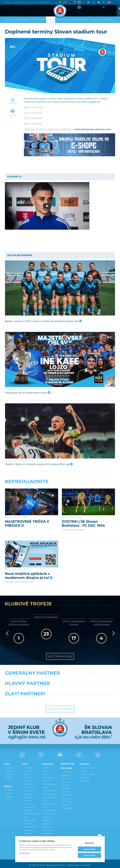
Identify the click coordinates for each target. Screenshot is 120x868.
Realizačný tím (12, 768)
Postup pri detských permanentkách (68, 802)
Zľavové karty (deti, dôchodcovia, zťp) (50, 795)
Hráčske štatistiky (9, 773)
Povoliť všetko (90, 855)
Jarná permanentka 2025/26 (48, 775)
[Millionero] (79, 686)
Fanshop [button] (107, 20)
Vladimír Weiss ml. (30, 461)
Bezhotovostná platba (50, 803)
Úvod (7, 20)
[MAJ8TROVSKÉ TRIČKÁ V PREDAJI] (32, 497)
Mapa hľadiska (49, 808)
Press (15, 2)
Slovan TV (81, 508)
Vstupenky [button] (24, 20)
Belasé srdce (45, 2)
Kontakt (28, 788)
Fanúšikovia (24, 559)
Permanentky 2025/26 (49, 783)
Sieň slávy (29, 775)
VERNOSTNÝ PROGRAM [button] (78, 20)
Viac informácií (25, 853)
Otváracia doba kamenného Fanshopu (88, 775)
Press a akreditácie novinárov (28, 795)
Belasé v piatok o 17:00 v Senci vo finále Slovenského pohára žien (43, 321)
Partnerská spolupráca (29, 806)
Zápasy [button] (42, 20)
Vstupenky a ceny (49, 767)
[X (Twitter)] (93, 2)
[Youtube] (99, 2)
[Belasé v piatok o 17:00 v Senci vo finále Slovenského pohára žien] (60, 288)
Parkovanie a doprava (49, 813)
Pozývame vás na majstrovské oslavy (27, 393)
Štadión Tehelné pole (31, 813)
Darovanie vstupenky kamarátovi (48, 831)
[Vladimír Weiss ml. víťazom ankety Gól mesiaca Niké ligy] (60, 431)
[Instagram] (104, 2)
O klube (28, 781)
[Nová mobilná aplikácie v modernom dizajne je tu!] (32, 548)
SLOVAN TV (95, 20)
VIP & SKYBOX (50, 788)
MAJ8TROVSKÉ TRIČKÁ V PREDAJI (27, 514)
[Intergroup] (46, 697)
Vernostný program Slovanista (48, 821)
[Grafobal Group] (74, 697)
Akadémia (61, 20)
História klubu (60, 653)
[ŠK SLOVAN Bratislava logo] (60, 9)
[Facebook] (88, 2)
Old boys (28, 778)
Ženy (19, 318)
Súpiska (9, 765)
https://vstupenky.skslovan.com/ (93, 129)
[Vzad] (7, 630)
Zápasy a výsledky (9, 789)
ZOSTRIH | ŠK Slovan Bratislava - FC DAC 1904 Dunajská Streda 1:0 (83, 514)
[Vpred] (113, 630)
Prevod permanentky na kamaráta (68, 792)
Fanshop (24, 508)
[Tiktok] (104, 7)
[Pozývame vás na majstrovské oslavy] (60, 359)
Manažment (30, 785)
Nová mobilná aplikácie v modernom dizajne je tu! (28, 565)
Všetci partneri (60, 706)
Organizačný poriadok (30, 819)
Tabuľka (9, 794)
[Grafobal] (41, 686)
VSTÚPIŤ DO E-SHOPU (88, 767)
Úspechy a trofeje (29, 770)
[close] (100, 836)
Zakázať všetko (89, 849)
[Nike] (60, 676)
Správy (51, 20)
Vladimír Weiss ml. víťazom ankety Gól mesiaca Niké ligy (38, 464)
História (28, 765)
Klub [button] (14, 20)
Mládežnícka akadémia (30, 826)
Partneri (28, 801)
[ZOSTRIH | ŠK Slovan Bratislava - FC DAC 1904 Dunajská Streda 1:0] (88, 497)
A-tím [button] (34, 20)
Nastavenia (90, 843)
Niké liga (20, 389)
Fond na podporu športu (31, 832)
